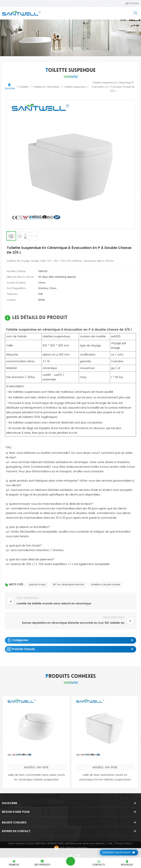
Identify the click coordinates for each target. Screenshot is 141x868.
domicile (10, 87)
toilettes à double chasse (106, 585)
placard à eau (37, 585)
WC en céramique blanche (68, 585)
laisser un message (71, 861)
